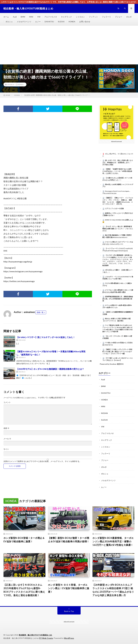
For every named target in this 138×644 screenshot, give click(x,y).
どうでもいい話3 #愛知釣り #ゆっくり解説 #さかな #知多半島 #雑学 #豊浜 (118, 291)
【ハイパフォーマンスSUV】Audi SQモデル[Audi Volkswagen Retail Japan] (118, 250)
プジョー (119, 17)
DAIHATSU (49, 22)
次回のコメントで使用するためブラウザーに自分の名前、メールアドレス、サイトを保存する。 (42, 461)
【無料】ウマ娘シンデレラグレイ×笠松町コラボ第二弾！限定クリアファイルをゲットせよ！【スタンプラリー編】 (117, 351)
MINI (31, 17)
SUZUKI (61, 22)
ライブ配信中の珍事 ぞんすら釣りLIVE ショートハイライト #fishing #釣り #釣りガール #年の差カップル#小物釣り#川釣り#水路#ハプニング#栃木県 (117, 328)
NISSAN (104, 413)
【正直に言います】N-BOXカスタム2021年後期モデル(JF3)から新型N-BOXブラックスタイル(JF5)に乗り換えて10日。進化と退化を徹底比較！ (24, 590)
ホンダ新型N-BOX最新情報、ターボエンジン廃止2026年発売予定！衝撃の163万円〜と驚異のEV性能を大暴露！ (113, 541)
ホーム (6, 17)
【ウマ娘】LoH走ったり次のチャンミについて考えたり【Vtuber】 (118, 359)
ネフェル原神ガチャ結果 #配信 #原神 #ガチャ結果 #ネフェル (117, 306)
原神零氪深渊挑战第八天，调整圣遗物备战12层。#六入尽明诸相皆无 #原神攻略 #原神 (118, 299)
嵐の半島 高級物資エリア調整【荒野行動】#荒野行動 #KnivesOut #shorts (117, 236)
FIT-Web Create (46, 638)
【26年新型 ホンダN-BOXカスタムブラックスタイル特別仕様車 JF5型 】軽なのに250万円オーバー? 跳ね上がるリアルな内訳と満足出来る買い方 (113, 590)
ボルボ (129, 17)
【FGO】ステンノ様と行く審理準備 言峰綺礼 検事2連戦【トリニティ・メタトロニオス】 (118, 229)
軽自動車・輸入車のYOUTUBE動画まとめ (35, 635)
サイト (6, 449)
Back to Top (69, 611)
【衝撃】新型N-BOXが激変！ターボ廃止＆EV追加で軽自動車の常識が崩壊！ (69, 540)
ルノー (38, 22)
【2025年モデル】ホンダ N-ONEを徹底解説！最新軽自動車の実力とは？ (50, 369)
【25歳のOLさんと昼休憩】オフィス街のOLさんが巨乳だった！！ (117, 179)
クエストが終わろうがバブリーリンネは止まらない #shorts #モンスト (118, 243)
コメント (7, 402)
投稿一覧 (40, 312)
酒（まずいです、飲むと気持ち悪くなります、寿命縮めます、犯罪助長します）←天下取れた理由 (118, 162)
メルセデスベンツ (24, 22)
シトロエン (80, 17)
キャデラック (66, 17)
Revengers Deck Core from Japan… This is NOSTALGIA (116, 192)
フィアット (93, 17)
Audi (15, 17)
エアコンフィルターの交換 (114, 208)
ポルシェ (9, 22)
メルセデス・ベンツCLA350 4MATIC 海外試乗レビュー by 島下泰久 (118, 278)
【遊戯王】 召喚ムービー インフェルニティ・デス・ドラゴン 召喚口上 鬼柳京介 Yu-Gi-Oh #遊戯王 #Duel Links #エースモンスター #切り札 (118, 201)
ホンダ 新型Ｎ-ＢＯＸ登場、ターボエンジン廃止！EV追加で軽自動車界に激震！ (69, 588)
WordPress (69, 638)
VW (39, 17)
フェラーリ (106, 17)
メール (7, 439)
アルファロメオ (51, 17)
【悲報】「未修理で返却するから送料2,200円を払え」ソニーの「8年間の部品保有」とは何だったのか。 (117, 171)
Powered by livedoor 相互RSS (112, 364)
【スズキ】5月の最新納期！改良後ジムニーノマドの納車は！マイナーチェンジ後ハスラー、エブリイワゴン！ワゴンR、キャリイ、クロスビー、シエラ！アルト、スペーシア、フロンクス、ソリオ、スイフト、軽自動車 (118, 260)
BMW (23, 17)
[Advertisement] (69, 45)
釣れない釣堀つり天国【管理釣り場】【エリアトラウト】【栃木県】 (117, 320)
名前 (6, 428)
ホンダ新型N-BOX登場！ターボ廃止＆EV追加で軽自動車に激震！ (24, 540)
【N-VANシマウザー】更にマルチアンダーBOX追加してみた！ (46, 337)
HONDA (72, 22)
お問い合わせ (85, 22)
